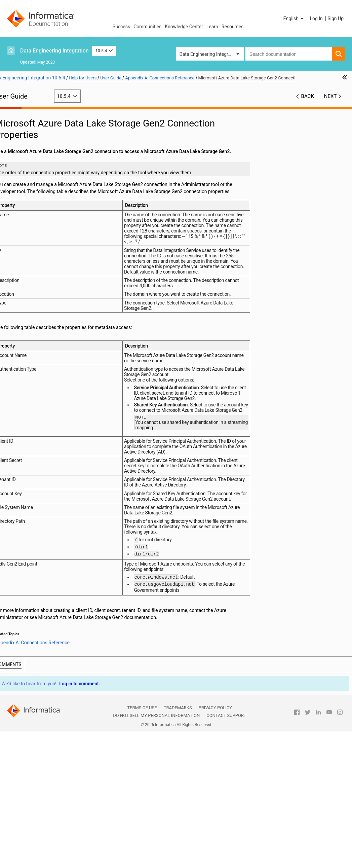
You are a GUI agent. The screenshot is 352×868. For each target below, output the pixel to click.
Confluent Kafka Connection (51, 311)
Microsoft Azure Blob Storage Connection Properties (54, 424)
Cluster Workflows (30, 184)
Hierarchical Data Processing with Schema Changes (46, 230)
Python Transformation (35, 170)
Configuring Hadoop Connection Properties (39, 481)
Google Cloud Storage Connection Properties (54, 346)
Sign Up (336, 19)
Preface (19, 113)
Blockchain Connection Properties (54, 297)
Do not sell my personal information (156, 852)
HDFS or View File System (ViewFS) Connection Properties (54, 367)
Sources (20, 148)
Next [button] (330, 103)
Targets (19, 155)
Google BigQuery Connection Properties (54, 332)
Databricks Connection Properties (54, 318)
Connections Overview (45, 268)
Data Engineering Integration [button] (209, 54)
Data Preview (25, 177)
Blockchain (23, 247)
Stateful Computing (31, 254)
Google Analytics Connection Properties (54, 325)
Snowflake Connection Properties (54, 459)
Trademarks (178, 845)
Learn (212, 27)
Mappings (22, 134)
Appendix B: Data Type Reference (46, 487)
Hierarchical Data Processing (41, 205)
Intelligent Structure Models (40, 240)
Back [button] (308, 103)
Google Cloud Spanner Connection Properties (54, 339)
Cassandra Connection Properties (54, 304)
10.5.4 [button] (104, 51)
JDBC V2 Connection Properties (54, 403)
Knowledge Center (184, 27)
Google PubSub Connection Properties (54, 353)
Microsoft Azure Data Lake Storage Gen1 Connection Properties (54, 438)
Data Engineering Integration (54, 51)
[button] (294, 19)
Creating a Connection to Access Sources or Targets (54, 466)
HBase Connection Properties (52, 374)
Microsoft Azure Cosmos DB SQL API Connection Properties (54, 431)
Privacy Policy (215, 845)
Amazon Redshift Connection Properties (54, 283)
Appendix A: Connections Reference (48, 261)
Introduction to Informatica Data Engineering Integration (45, 124)
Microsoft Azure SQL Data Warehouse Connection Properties (54, 452)
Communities (147, 27)
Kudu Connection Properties (51, 417)
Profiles (19, 191)
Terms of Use (142, 845)
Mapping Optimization (34, 141)
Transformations (28, 162)
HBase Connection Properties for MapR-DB (54, 382)
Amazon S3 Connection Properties (54, 290)
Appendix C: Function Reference (44, 495)
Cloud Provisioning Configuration (38, 276)
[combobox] (289, 54)
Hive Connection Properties (50, 389)
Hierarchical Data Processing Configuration (41, 215)
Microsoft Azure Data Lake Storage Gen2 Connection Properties (54, 445)
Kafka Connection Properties (51, 410)
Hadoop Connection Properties (54, 360)
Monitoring (23, 198)
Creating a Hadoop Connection (53, 473)
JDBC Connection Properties (51, 396)
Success (122, 27)
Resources (233, 27)
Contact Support (226, 852)
